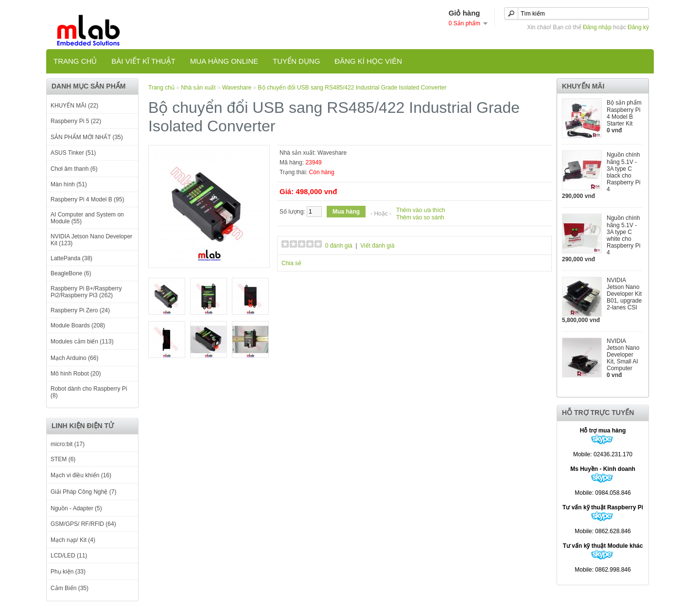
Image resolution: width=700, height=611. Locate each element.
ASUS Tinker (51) (73, 153)
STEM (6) (63, 459)
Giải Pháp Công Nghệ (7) (83, 492)
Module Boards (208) (78, 325)
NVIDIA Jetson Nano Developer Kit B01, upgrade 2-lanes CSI (624, 294)
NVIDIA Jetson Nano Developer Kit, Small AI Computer (623, 355)
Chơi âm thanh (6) (74, 169)
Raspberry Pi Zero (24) (80, 310)
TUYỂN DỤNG (296, 61)
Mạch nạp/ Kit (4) (73, 540)
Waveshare (237, 88)
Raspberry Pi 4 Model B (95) (87, 199)
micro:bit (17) (68, 444)
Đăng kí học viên (368, 61)
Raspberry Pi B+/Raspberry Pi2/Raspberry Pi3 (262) (86, 292)
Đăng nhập (597, 27)
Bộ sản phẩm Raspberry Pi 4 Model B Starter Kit (624, 113)
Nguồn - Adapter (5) (76, 508)
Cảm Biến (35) (70, 588)
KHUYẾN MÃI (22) (74, 106)
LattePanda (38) (71, 258)
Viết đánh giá (377, 246)
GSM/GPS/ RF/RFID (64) (83, 524)
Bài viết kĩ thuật (143, 61)
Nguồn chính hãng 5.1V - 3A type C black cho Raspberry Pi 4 (623, 172)
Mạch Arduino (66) (74, 358)
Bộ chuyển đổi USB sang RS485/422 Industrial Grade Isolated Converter (352, 88)
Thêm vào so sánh (420, 217)
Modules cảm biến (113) (82, 341)
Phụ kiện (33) (68, 572)
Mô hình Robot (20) (76, 374)
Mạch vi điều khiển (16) (81, 475)
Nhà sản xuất (198, 88)
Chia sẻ (291, 263)
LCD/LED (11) (69, 556)
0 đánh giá (339, 246)
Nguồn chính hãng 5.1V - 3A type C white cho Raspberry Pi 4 (623, 235)
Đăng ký (638, 27)
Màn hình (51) (69, 184)
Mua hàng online (224, 61)
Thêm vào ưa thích (421, 210)
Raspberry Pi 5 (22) (76, 121)
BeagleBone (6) (71, 273)
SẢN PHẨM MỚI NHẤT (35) (87, 137)
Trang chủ (75, 61)
